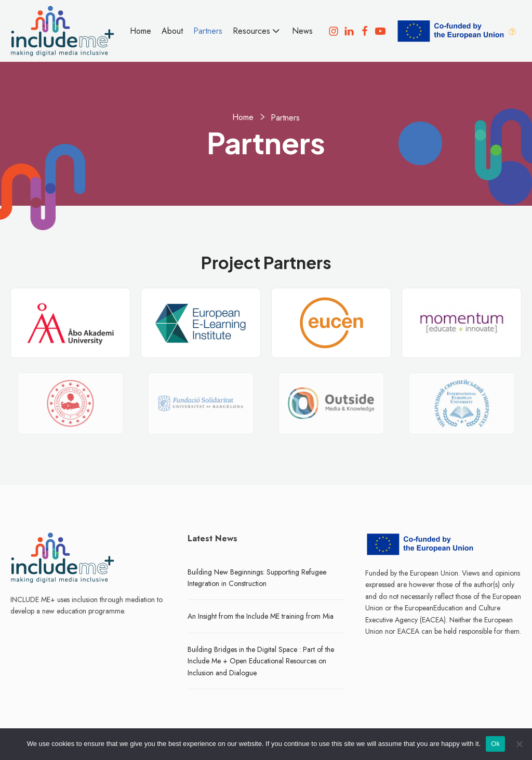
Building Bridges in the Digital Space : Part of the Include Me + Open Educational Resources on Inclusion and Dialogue (261, 661)
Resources (257, 31)
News (302, 31)
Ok (495, 744)
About (172, 31)
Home (141, 31)
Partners (208, 31)
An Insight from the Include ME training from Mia (261, 616)
